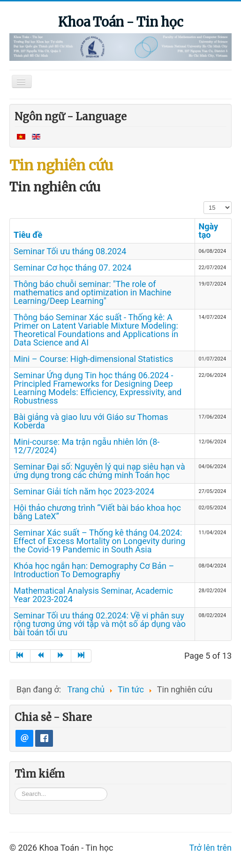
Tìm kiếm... (15, 794)
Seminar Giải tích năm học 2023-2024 (84, 491)
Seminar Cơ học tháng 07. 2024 (72, 268)
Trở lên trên (211, 854)
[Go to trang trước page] (41, 656)
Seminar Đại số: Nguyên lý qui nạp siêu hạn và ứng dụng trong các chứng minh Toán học (99, 471)
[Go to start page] (20, 656)
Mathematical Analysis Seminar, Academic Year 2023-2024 (93, 595)
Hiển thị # (204, 201)
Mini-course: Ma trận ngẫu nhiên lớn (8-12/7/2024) (87, 446)
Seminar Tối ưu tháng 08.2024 (70, 251)
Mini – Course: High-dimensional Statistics (93, 359)
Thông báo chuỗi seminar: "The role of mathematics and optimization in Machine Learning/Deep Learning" (92, 292)
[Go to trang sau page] (61, 656)
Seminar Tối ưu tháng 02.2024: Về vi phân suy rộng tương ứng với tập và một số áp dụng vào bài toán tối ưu (100, 624)
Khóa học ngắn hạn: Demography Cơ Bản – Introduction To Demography (94, 570)
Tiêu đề (28, 235)
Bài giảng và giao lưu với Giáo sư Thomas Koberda (91, 421)
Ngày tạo (209, 231)
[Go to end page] (82, 656)
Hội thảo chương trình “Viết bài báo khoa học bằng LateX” (97, 512)
